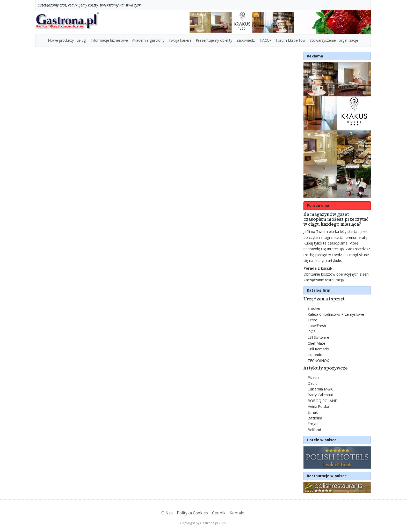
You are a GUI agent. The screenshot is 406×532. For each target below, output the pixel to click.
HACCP (266, 40)
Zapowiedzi (246, 40)
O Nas (167, 513)
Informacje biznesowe (109, 40)
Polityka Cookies (192, 513)
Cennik (219, 513)
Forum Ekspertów (291, 40)
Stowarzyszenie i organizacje (334, 40)
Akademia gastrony (148, 40)
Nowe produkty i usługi (67, 40)
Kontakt (237, 513)
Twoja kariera (180, 40)
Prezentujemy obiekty (214, 40)
